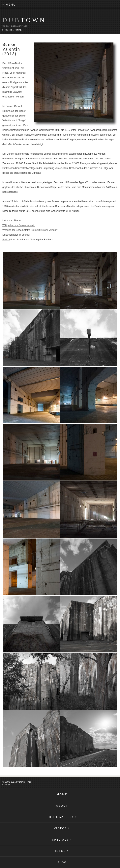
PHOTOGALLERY (62, 817)
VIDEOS (62, 828)
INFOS (62, 851)
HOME (62, 794)
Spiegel (26, 235)
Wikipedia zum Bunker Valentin (19, 225)
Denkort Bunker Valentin (44, 230)
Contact (6, 784)
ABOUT (62, 806)
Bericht (6, 240)
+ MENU (9, 5)
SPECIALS (62, 840)
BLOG (62, 862)
